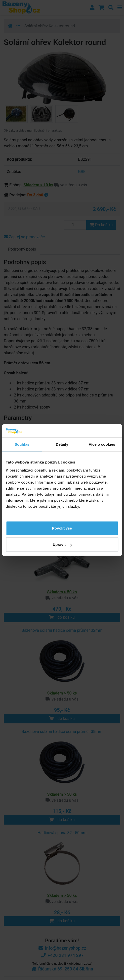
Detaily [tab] (62, 444)
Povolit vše (62, 528)
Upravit (62, 544)
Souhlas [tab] (22, 444)
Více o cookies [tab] (102, 444)
